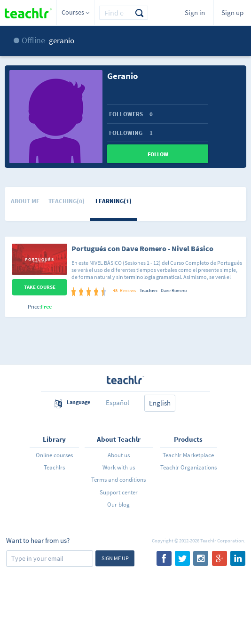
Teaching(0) (67, 201)
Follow (158, 154)
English (160, 403)
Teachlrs (54, 467)
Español (118, 402)
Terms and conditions (118, 480)
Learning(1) (114, 201)
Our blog (118, 505)
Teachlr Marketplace (188, 455)
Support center (119, 492)
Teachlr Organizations (188, 467)
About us (119, 455)
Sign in (195, 12)
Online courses (54, 455)
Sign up (232, 12)
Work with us (119, 467)
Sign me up (115, 558)
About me (25, 201)
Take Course (40, 287)
